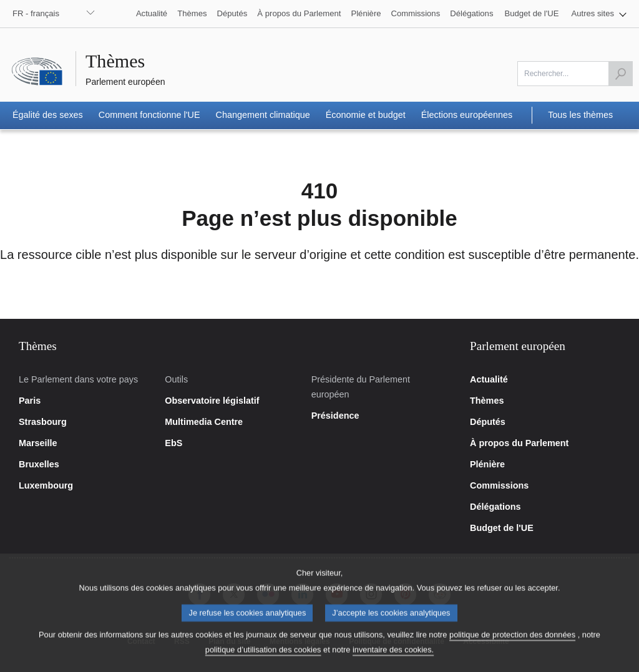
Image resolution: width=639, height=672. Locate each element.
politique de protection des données (512, 645)
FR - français (36, 13)
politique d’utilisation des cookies (263, 660)
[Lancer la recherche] (620, 74)
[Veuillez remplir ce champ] (575, 74)
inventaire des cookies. (393, 660)
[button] (599, 14)
